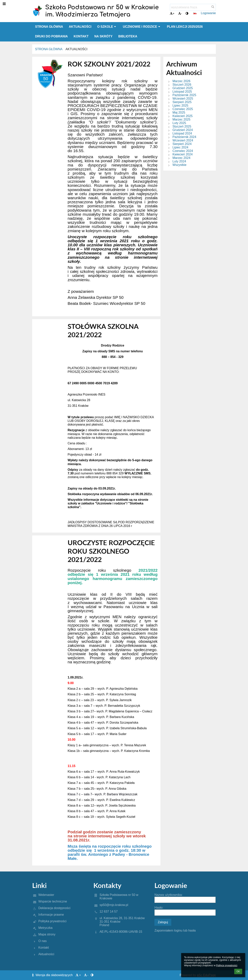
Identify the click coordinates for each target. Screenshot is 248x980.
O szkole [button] (107, 27)
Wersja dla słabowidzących (53, 975)
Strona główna (49, 49)
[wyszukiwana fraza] (193, 7)
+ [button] (172, 13)
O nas (43, 941)
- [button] (180, 13)
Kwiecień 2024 (183, 154)
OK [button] (238, 971)
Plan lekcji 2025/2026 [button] (185, 27)
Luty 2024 (179, 161)
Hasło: (159, 908)
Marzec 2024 (181, 158)
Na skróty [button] (103, 36)
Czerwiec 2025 (183, 109)
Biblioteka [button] (128, 36)
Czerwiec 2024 (183, 151)
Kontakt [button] (81, 36)
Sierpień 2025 (182, 102)
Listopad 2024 (182, 133)
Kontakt (44, 948)
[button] (195, 13)
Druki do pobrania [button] (51, 36)
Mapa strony (47, 934)
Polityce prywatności (227, 965)
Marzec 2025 (181, 119)
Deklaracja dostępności (54, 908)
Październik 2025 (184, 95)
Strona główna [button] (49, 27)
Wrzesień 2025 (183, 99)
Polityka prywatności (52, 921)
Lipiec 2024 (180, 147)
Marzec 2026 (181, 81)
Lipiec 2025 (180, 106)
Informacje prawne (51, 915)
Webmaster (46, 895)
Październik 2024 (184, 137)
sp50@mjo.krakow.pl (114, 905)
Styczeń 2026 (182, 85)
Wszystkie (179, 165)
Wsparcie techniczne (53, 901)
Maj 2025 (179, 112)
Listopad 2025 (182, 92)
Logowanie (208, 13)
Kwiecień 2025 (183, 116)
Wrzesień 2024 (183, 140)
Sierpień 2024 (182, 144)
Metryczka (45, 928)
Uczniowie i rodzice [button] (142, 27)
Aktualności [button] (80, 27)
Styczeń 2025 (182, 126)
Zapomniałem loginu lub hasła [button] (175, 930)
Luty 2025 (179, 123)
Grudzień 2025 (183, 88)
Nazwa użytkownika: (168, 895)
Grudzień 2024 (183, 130)
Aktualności (76, 49)
